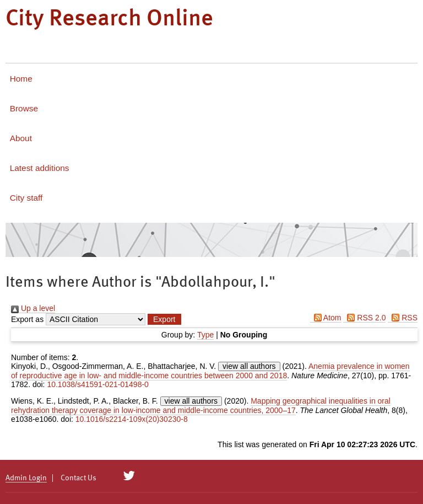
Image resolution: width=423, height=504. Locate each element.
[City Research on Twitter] (129, 476)
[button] (164, 319)
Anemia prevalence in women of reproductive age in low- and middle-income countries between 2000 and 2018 (210, 371)
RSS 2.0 (364, 318)
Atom (326, 318)
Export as (27, 319)
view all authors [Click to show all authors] (249, 366)
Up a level (33, 308)
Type (205, 335)
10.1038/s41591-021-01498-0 (98, 384)
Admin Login (26, 478)
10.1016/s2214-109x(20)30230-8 (132, 419)
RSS (403, 318)
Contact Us (78, 478)
